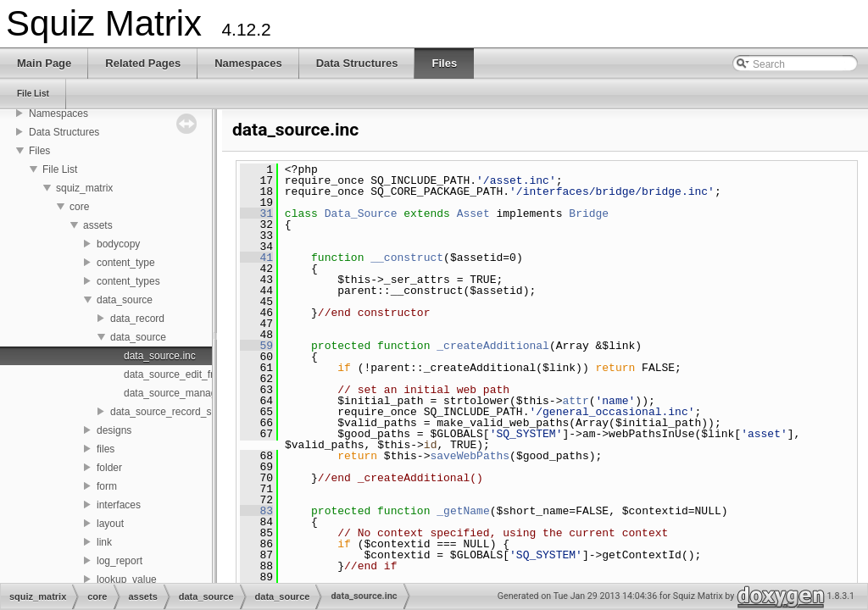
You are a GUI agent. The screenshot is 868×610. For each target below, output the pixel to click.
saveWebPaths (470, 456)
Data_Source (361, 213)
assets (98, 225)
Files (39, 151)
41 (256, 258)
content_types (128, 281)
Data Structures (64, 132)
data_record (137, 319)
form (107, 486)
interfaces (119, 505)
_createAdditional (493, 346)
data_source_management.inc (192, 393)
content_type (126, 263)
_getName (463, 511)
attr (575, 401)
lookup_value (127, 579)
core (79, 207)
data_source (125, 300)
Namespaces (58, 114)
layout (110, 524)
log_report (120, 561)
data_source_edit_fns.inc (180, 374)
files (106, 449)
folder (109, 468)
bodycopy (118, 244)
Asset (473, 213)
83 (256, 511)
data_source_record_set (165, 412)
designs (114, 430)
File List (60, 169)
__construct (407, 258)
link (104, 542)
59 (256, 346)
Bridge (589, 213)
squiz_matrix (84, 188)
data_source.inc (160, 356)
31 (256, 213)
